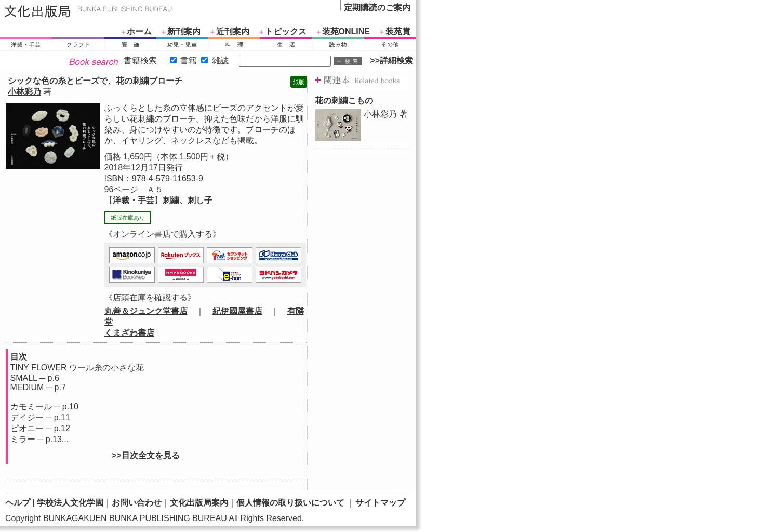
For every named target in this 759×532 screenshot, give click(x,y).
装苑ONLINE (346, 31)
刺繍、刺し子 (188, 200)
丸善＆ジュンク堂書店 (146, 311)
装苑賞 (398, 31)
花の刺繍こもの (344, 101)
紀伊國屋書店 (237, 311)
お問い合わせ (137, 503)
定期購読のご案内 (377, 8)
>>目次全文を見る (146, 455)
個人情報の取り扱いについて (290, 503)
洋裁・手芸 (134, 200)
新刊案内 (184, 31)
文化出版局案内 (199, 503)
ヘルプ (18, 503)
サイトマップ (380, 503)
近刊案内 (233, 31)
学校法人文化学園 (70, 503)
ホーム (139, 31)
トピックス (286, 31)
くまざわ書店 (129, 333)
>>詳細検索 (391, 61)
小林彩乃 (24, 92)
